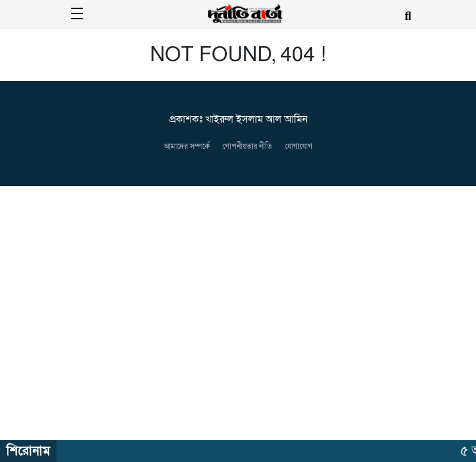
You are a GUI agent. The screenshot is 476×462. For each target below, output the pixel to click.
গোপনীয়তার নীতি (247, 146)
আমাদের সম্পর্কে (187, 146)
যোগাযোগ (299, 146)
